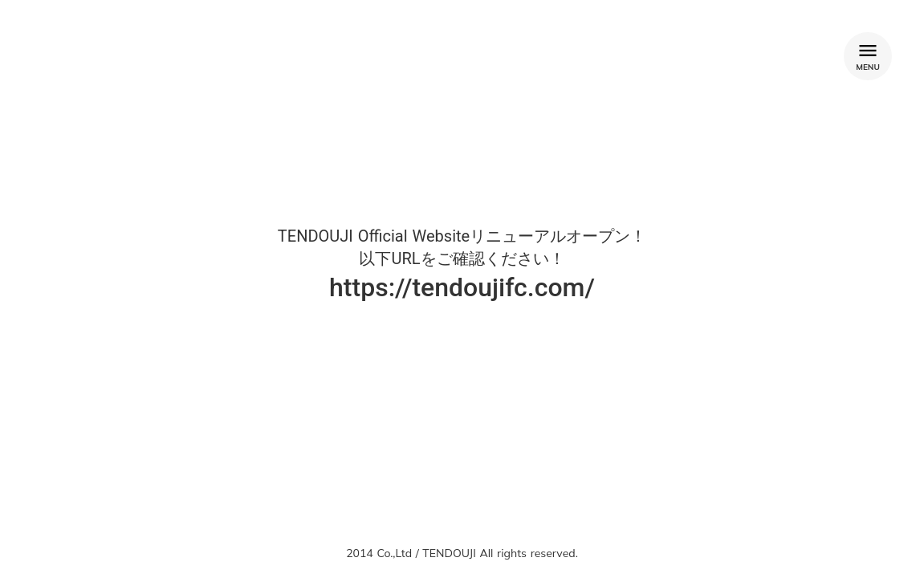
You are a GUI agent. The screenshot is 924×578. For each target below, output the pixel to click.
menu (868, 51)
